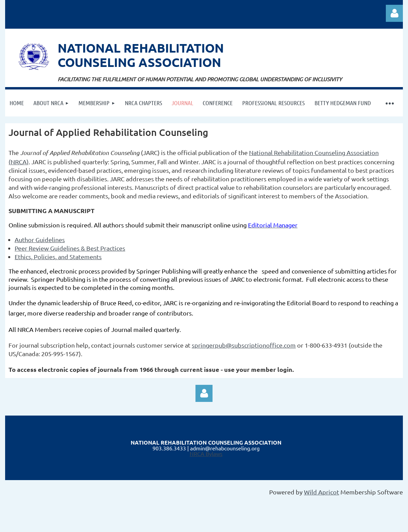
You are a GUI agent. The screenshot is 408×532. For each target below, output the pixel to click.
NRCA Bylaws (206, 453)
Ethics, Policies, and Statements (58, 257)
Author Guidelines (40, 240)
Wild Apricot (322, 492)
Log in (394, 13)
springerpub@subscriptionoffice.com (244, 345)
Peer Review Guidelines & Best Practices (70, 248)
